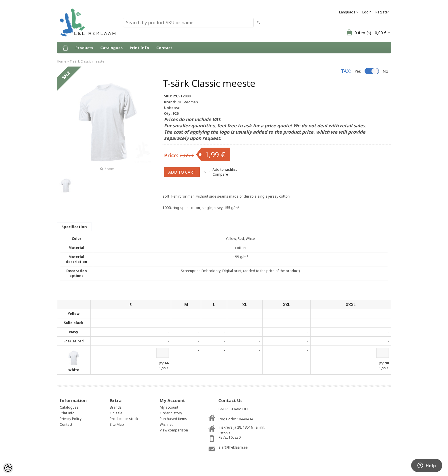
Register (382, 12)
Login (367, 12)
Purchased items (173, 419)
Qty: (161, 363)
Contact (164, 48)
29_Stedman (187, 102)
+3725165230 (230, 437)
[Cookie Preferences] (8, 468)
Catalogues (111, 48)
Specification (74, 227)
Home (62, 61)
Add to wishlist (225, 169)
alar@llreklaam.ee (233, 447)
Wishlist (166, 424)
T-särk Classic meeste (87, 61)
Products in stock (124, 419)
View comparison (174, 430)
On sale (116, 413)
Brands (116, 407)
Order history (171, 413)
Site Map (117, 424)
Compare (220, 174)
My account (169, 407)
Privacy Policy (71, 419)
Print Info (139, 48)
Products (84, 48)
